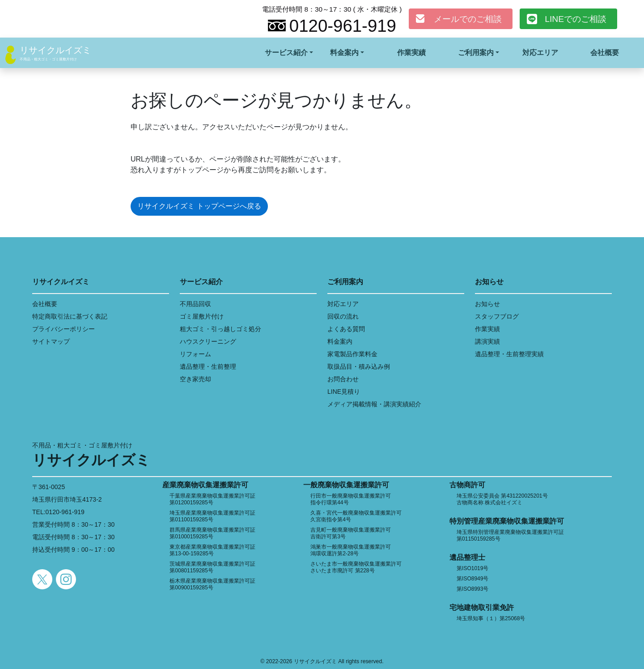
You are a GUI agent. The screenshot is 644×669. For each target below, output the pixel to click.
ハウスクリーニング (208, 341)
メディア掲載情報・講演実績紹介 (374, 404)
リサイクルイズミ (55, 50)
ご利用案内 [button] (476, 53)
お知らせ (487, 304)
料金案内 (340, 341)
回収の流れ (343, 316)
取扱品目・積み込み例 (359, 366)
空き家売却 (195, 379)
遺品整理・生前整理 (208, 366)
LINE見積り (344, 392)
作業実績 (411, 53)
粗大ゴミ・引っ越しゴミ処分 (220, 329)
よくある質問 (346, 329)
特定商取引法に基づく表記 (70, 316)
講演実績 (487, 341)
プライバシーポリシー (64, 329)
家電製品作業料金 (352, 354)
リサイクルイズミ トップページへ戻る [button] (199, 206)
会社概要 (605, 53)
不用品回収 (195, 304)
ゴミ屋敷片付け (202, 316)
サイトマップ (51, 341)
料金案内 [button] (344, 53)
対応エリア (540, 53)
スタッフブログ (497, 316)
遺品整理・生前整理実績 (509, 354)
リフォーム (195, 354)
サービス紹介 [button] (286, 53)
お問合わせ (343, 379)
